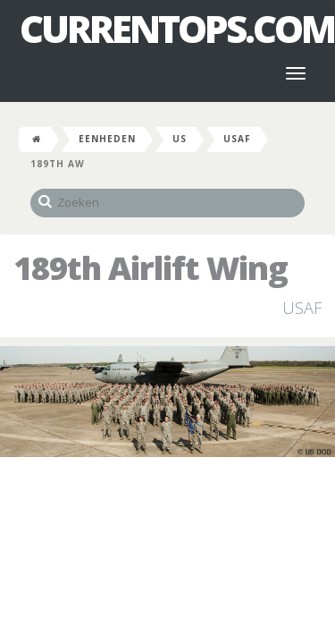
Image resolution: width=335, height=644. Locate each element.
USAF (237, 139)
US (180, 139)
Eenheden (107, 139)
